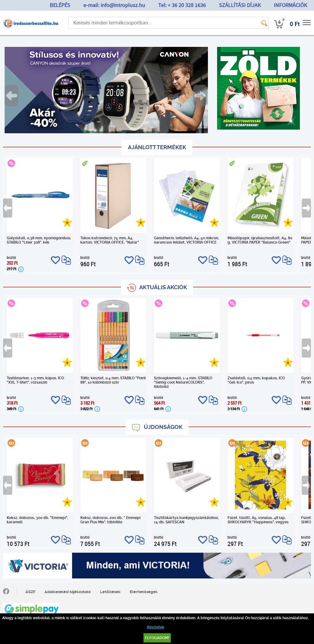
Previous (12, 96)
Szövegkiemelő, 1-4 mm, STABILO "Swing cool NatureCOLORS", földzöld (183, 382)
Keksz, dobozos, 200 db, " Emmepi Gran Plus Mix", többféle (110, 520)
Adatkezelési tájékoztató (68, 592)
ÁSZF (30, 592)
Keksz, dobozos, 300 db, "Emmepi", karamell (37, 520)
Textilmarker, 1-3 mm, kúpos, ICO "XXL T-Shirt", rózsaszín (35, 380)
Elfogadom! (157, 638)
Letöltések (110, 592)
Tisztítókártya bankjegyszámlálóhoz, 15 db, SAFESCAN (186, 520)
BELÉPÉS (60, 5)
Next (201, 96)
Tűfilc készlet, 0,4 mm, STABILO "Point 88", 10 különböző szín (113, 380)
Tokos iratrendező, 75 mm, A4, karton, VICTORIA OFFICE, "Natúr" (110, 240)
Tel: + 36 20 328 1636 (182, 5)
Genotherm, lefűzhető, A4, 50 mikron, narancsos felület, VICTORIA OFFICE (186, 240)
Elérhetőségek (144, 592)
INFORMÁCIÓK (290, 5)
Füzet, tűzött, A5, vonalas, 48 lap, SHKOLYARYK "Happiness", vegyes (258, 520)
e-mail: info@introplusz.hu (114, 5)
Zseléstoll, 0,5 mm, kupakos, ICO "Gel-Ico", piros (256, 380)
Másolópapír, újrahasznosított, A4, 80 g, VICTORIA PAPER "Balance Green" (260, 240)
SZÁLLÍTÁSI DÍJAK (240, 5)
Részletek (156, 627)
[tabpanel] (106, 90)
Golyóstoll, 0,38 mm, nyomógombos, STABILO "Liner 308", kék (39, 240)
